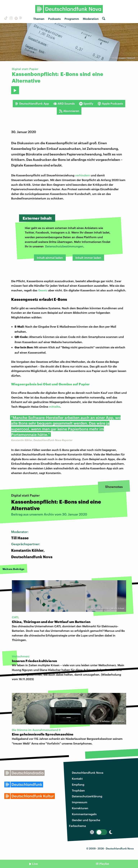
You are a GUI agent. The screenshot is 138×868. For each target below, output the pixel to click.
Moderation (91, 19)
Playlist (104, 864)
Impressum (80, 802)
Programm (72, 19)
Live (35, 864)
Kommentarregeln (84, 814)
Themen (39, 19)
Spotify (86, 103)
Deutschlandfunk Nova (88, 773)
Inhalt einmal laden (50, 258)
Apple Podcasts (110, 103)
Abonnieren (69, 111)
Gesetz (43, 290)
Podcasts (54, 19)
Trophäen (78, 790)
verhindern (83, 175)
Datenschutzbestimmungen (64, 246)
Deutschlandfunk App (32, 103)
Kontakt (77, 778)
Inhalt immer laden (88, 258)
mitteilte (55, 407)
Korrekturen (80, 808)
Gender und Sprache (86, 820)
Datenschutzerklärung (87, 796)
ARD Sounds (64, 103)
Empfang (78, 784)
